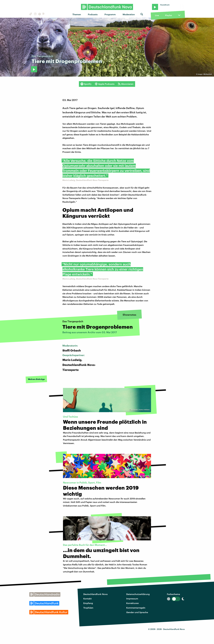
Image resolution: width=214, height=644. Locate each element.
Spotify (86, 84)
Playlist (169, 15)
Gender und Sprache (137, 612)
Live (157, 15)
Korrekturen (133, 603)
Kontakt (87, 599)
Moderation (129, 14)
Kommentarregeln (136, 608)
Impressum (132, 599)
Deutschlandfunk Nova (95, 594)
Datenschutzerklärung (138, 594)
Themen (77, 14)
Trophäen (88, 608)
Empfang (88, 603)
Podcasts (93, 14)
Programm (110, 14)
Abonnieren (126, 84)
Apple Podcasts (105, 84)
